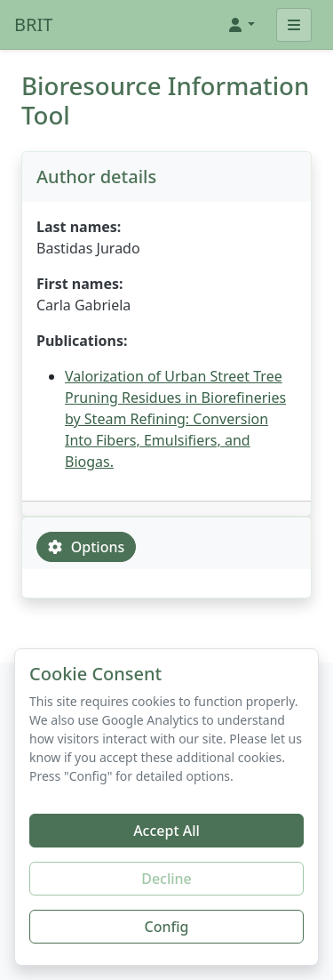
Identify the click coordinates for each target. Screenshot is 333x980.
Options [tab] (86, 547)
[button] (241, 25)
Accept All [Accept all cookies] (166, 831)
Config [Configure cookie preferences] (167, 927)
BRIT (33, 24)
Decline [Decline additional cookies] (166, 879)
